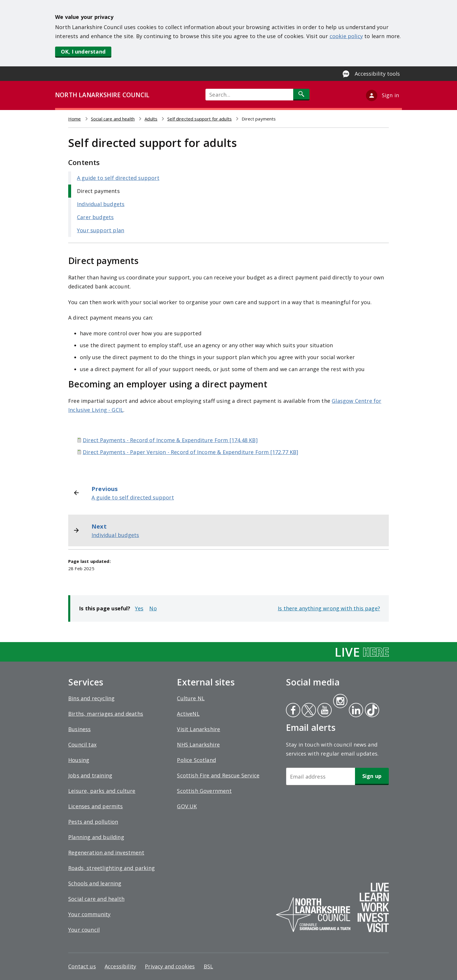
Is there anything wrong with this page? (329, 608)
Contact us (82, 966)
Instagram (340, 702)
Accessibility (120, 966)
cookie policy (346, 36)
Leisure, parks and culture (102, 791)
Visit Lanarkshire (198, 729)
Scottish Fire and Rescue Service (218, 775)
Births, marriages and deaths (106, 714)
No (153, 608)
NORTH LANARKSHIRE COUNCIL (102, 95)
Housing (79, 760)
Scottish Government (204, 791)
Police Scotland (196, 760)
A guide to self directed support (118, 178)
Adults (151, 119)
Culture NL (191, 698)
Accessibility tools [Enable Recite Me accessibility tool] (377, 74)
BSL (209, 966)
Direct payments (98, 191)
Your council (84, 930)
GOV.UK (187, 806)
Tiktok (371, 711)
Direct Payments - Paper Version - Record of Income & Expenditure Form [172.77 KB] (191, 452)
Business (79, 729)
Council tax (82, 745)
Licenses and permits (96, 806)
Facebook (293, 711)
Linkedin (355, 711)
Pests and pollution (93, 822)
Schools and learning (95, 883)
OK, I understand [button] (83, 52)
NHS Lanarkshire (198, 745)
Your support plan (101, 230)
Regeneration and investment (106, 853)
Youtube (324, 711)
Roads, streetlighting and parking (111, 868)
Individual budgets (101, 204)
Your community (89, 914)
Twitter (308, 711)
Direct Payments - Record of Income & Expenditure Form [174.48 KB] (170, 440)
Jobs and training (90, 775)
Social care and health (113, 119)
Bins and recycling (91, 698)
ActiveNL (188, 714)
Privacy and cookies (170, 966)
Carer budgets (95, 217)
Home (75, 119)
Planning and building (96, 837)
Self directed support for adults (200, 119)
